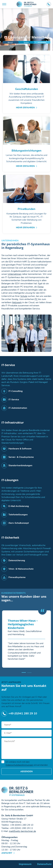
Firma (40, 287)
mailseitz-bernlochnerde (22, 831)
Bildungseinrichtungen (26, 151)
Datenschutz (44, 864)
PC (36, 299)
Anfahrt (7, 853)
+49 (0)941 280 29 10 (49, 4)
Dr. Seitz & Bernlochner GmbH (27, 4)
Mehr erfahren (25, 108)
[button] (24, 673)
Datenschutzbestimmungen (19, 765)
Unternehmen (14, 274)
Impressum (25, 864)
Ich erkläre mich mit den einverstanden (25, 763)
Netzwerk (17, 302)
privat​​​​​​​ (4, 287)
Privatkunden (26, 209)
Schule (24, 296)
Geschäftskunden (27, 89)
